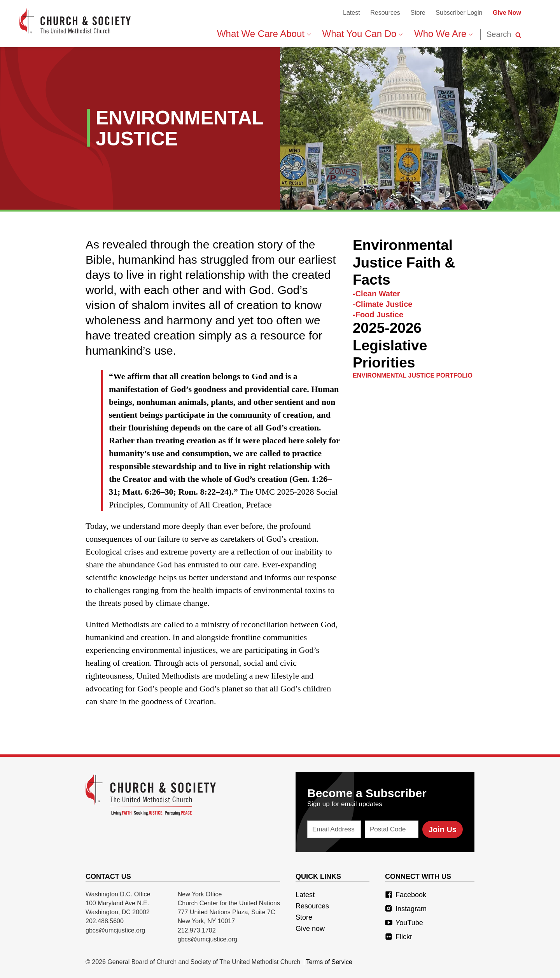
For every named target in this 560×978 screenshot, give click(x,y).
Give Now (507, 13)
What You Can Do (362, 34)
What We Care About (264, 34)
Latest (352, 13)
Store (418, 13)
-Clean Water (376, 294)
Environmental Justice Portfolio (413, 375)
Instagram (406, 909)
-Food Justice (378, 315)
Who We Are (443, 34)
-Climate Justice (382, 304)
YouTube (404, 923)
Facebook (406, 895)
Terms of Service (329, 962)
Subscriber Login (459, 13)
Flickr (399, 937)
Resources (385, 13)
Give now (310, 929)
